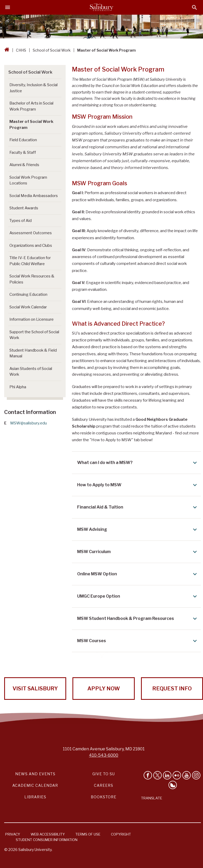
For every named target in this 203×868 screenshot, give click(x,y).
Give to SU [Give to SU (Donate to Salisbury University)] (104, 774)
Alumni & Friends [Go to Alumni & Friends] (24, 165)
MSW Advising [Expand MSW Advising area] (138, 529)
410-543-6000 (104, 755)
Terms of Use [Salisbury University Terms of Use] (88, 834)
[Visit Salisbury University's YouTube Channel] (187, 775)
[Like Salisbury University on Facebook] (148, 775)
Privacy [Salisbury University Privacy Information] (13, 834)
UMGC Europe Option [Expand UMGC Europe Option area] (138, 596)
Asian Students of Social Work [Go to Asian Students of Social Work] (31, 372)
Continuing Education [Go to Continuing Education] (28, 294)
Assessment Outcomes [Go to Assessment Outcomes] (31, 233)
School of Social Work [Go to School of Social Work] (30, 72)
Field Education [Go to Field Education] (23, 140)
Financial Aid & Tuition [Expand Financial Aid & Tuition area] (138, 507)
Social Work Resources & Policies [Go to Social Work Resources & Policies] (32, 279)
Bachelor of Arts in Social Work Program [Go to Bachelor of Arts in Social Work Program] (31, 106)
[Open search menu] (194, 7)
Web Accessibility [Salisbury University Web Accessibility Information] (48, 834)
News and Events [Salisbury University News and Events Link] (35, 774)
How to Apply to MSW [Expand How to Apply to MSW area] (138, 485)
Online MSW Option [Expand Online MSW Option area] (138, 574)
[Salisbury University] (101, 7)
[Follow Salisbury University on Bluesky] (173, 785)
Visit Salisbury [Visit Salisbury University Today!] (35, 689)
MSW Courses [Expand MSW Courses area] (138, 641)
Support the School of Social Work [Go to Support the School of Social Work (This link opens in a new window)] (34, 335)
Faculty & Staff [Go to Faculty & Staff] (23, 152)
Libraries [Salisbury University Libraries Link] (35, 797)
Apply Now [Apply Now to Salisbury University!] (104, 689)
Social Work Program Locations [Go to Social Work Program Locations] (28, 180)
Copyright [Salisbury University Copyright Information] (121, 834)
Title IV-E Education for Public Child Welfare (30, 261)
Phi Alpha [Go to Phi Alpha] (18, 387)
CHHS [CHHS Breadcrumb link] (21, 50)
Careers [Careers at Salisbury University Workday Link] (104, 785)
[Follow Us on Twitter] (157, 775)
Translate (152, 798)
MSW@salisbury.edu (29, 423)
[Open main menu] (8, 7)
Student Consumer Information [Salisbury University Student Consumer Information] (47, 840)
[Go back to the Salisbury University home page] (7, 50)
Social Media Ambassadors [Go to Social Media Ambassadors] (34, 196)
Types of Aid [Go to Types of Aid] (21, 221)
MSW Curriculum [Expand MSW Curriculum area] (138, 552)
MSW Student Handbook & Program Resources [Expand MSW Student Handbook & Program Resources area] (138, 619)
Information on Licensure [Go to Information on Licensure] (32, 319)
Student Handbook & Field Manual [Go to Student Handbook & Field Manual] (33, 353)
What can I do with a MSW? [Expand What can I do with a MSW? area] (138, 463)
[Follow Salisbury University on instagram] (196, 775)
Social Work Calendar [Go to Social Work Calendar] (28, 307)
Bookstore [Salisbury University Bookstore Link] (104, 797)
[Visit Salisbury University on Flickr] (177, 775)
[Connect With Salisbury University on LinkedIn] (167, 775)
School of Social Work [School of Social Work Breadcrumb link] (52, 50)
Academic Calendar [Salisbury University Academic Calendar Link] (35, 785)
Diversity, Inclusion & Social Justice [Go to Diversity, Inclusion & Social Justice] (33, 88)
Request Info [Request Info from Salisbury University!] (172, 689)
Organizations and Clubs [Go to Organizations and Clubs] (31, 245)
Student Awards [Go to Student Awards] (24, 208)
